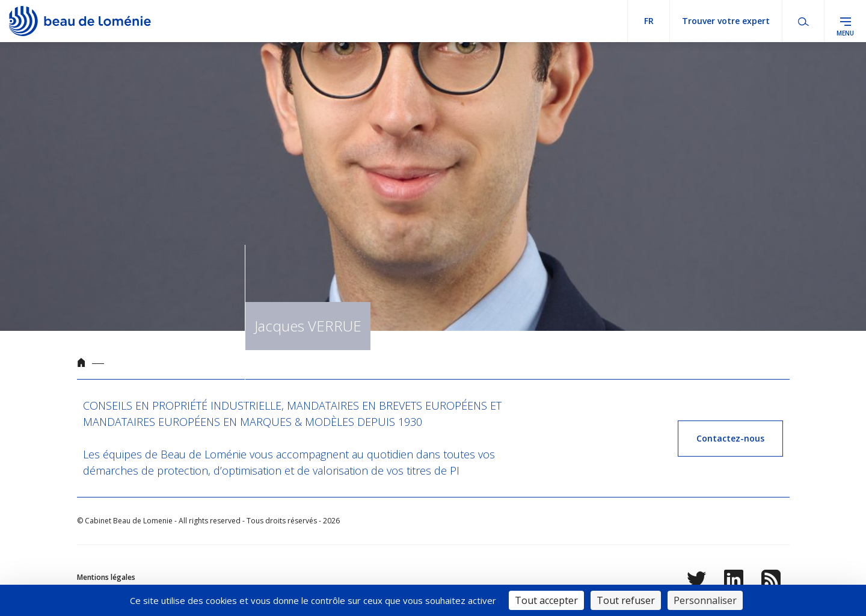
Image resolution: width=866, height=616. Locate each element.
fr (649, 21)
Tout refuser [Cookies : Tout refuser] (626, 600)
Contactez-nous (730, 438)
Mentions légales (106, 577)
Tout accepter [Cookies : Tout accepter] (546, 600)
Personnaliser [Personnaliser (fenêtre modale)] (705, 600)
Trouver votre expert (726, 21)
